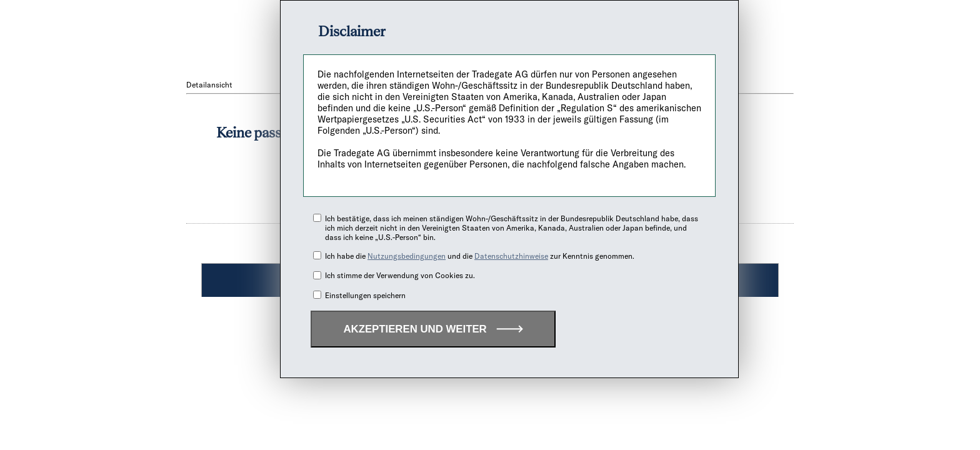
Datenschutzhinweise (511, 256)
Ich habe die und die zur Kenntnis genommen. (480, 256)
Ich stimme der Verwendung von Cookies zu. (400, 275)
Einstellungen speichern (365, 295)
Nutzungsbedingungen (407, 256)
